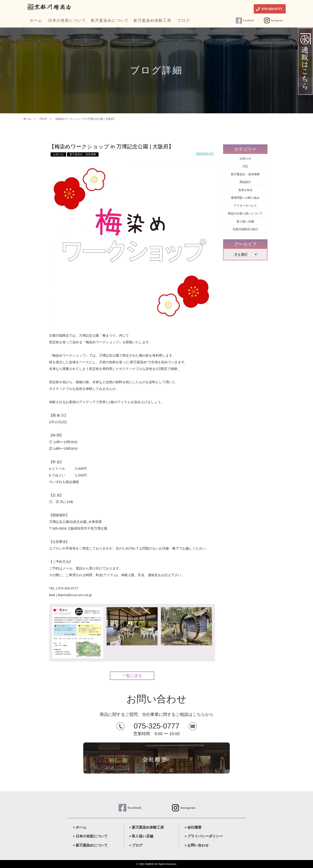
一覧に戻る (132, 676)
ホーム (27, 119)
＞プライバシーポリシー (203, 836)
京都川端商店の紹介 (245, 229)
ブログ (43, 119)
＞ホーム (79, 827)
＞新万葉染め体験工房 (146, 827)
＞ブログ (135, 845)
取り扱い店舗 (245, 221)
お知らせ (58, 154)
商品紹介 (245, 182)
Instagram (277, 20)
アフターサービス (245, 206)
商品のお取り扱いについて (245, 213)
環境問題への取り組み (245, 198)
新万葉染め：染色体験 (83, 154)
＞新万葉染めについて (90, 845)
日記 (245, 166)
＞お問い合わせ (196, 845)
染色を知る (245, 190)
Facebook (248, 20)
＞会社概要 (193, 827)
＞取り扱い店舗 (141, 836)
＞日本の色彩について (90, 836)
